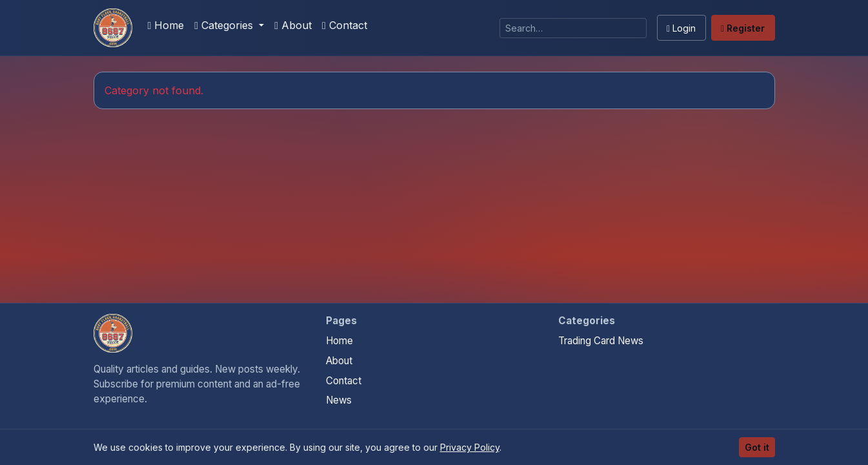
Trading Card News (601, 341)
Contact (345, 25)
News (339, 400)
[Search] (573, 28)
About (293, 25)
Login (681, 28)
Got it (757, 447)
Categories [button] (225, 25)
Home (166, 25)
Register (743, 28)
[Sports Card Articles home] (113, 333)
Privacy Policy (470, 447)
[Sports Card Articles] (113, 28)
